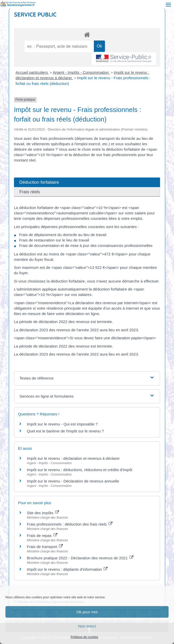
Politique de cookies (84, 637)
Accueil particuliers (32, 72)
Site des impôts (43, 513)
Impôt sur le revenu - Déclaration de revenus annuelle (73, 481)
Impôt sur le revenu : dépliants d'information (67, 569)
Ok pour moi (87, 612)
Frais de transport (45, 547)
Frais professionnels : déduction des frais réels (70, 524)
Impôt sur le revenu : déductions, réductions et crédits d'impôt (80, 470)
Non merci (87, 626)
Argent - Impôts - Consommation (81, 72)
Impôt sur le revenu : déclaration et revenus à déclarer (73, 458)
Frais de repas (42, 536)
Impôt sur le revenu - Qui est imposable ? (62, 424)
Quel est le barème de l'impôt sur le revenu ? (65, 431)
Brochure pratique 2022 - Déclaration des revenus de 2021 (80, 558)
